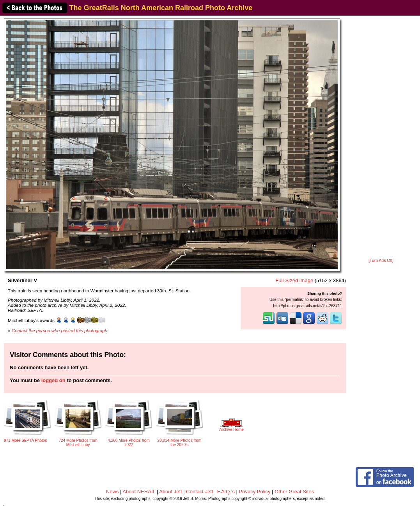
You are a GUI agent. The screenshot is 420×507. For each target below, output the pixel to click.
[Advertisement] (381, 137)
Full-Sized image (294, 280)
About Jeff (170, 492)
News (113, 492)
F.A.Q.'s (226, 492)
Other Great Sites (294, 492)
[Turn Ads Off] (381, 261)
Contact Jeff (199, 492)
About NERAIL (139, 492)
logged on (53, 380)
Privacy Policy (255, 492)
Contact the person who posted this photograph (60, 330)
